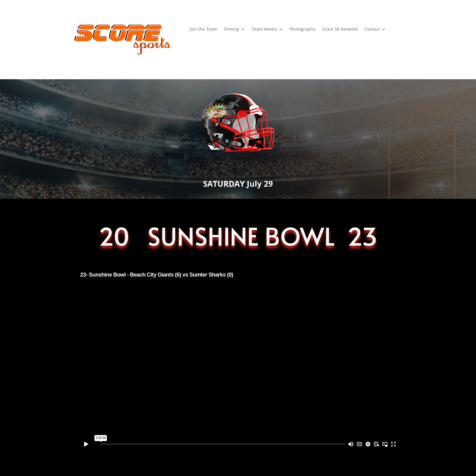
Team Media (264, 29)
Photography (303, 29)
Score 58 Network (340, 29)
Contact (372, 29)
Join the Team (203, 29)
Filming (231, 29)
